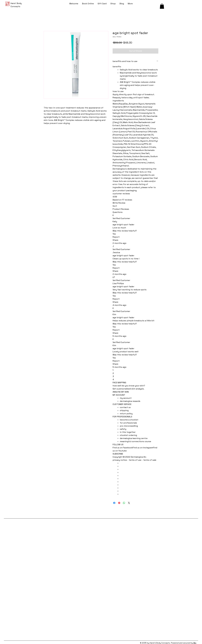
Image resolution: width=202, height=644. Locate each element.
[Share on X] (129, 503)
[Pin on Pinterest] (119, 503)
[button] (162, 6)
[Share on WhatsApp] (124, 503)
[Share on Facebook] (114, 503)
